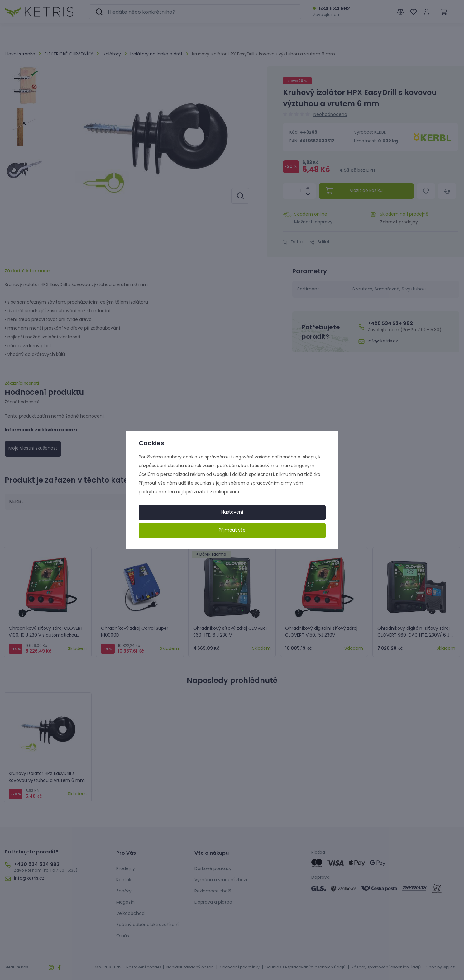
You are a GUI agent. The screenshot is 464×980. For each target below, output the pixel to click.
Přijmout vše (232, 531)
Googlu (221, 475)
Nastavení (232, 512)
